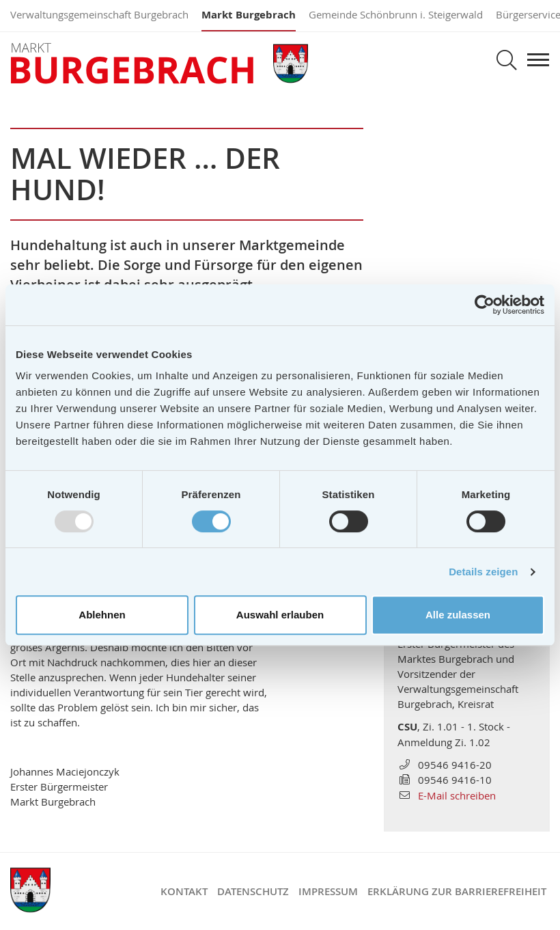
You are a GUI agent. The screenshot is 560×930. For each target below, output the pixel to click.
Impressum (328, 891)
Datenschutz (253, 891)
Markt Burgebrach (249, 15)
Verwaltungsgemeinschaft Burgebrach (99, 14)
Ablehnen (102, 615)
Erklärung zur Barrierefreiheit (457, 891)
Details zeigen (483, 572)
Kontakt (184, 891)
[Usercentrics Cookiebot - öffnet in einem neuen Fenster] (485, 305)
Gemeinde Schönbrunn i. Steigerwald (396, 14)
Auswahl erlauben (280, 615)
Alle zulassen (458, 615)
